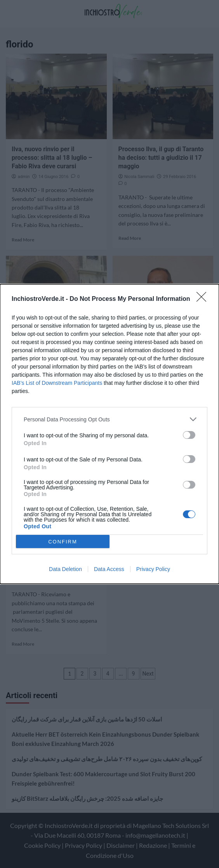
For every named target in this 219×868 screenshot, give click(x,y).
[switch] (189, 435)
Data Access (109, 569)
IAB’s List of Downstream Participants (57, 383)
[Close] (204, 299)
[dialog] (109, 434)
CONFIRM (63, 542)
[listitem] (109, 419)
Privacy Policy (153, 569)
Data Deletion (65, 569)
